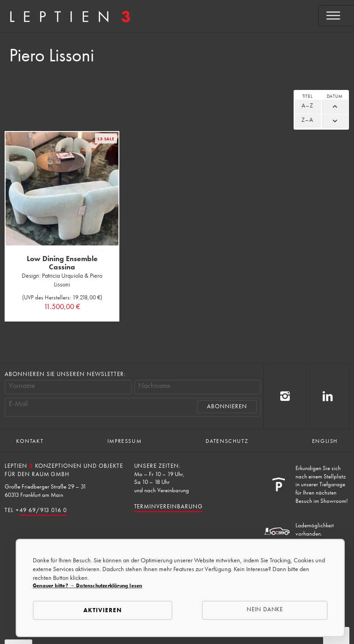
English (325, 441)
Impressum (124, 441)
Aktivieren (103, 610)
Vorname (22, 386)
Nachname (154, 386)
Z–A (307, 120)
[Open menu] (336, 16)
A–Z (307, 105)
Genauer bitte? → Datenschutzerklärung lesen (87, 585)
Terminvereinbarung (168, 506)
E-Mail (18, 404)
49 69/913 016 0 (43, 510)
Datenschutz (227, 441)
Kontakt (30, 441)
